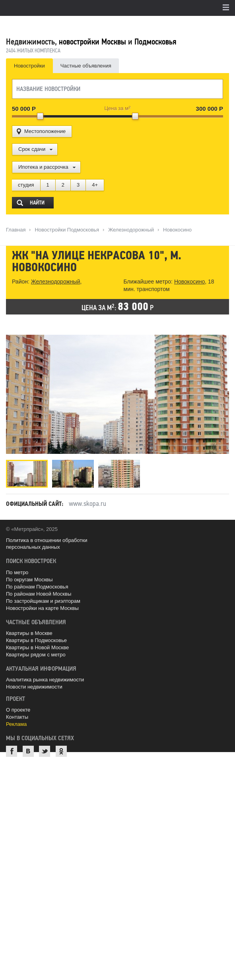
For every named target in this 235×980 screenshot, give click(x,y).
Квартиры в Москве (29, 633)
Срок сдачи (32, 149)
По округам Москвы (29, 580)
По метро (17, 572)
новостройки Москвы (92, 42)
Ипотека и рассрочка (43, 167)
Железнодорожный (56, 282)
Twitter (45, 751)
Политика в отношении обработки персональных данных (47, 544)
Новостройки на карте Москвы (42, 608)
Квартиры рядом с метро (36, 655)
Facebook (12, 751)
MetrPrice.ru (48, 25)
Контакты (17, 717)
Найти (37, 203)
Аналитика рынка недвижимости (45, 680)
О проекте (18, 710)
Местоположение (45, 131)
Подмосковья (155, 42)
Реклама (16, 724)
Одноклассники (61, 751)
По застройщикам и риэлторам (43, 601)
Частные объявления (86, 66)
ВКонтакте (28, 751)
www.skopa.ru (87, 504)
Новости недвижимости (34, 687)
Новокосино (189, 282)
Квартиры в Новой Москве (37, 647)
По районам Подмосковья (37, 587)
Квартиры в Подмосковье (36, 640)
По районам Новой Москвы (39, 594)
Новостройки (29, 66)
